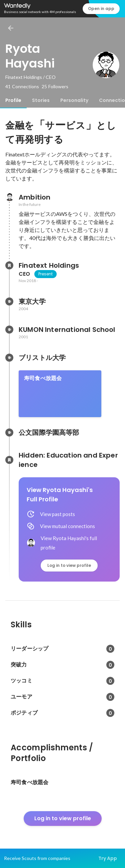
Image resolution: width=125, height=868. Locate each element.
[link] (60, 394)
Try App (108, 858)
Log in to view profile (69, 565)
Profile (13, 100)
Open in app (101, 9)
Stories (41, 100)
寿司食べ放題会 (43, 378)
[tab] (13, 100)
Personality (74, 100)
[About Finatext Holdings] (9, 265)
